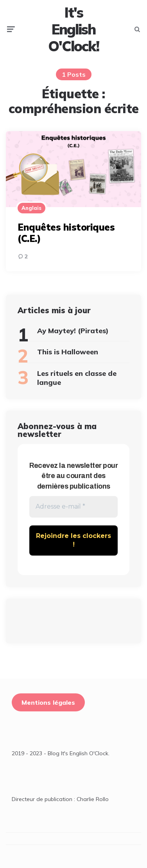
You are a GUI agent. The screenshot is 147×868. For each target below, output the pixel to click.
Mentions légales (48, 702)
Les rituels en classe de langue (77, 378)
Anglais (31, 208)
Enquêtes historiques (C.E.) (66, 233)
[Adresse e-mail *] (73, 507)
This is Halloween (68, 352)
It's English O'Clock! (73, 29)
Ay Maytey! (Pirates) (73, 331)
